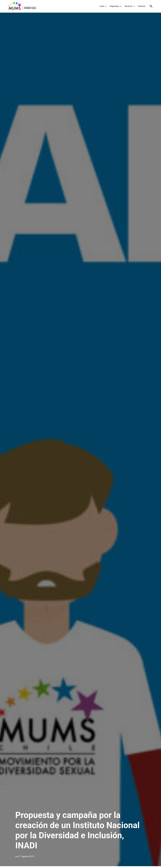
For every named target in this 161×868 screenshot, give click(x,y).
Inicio (102, 6)
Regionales (115, 6)
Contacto (142, 6)
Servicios (128, 6)
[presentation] (106, 6)
